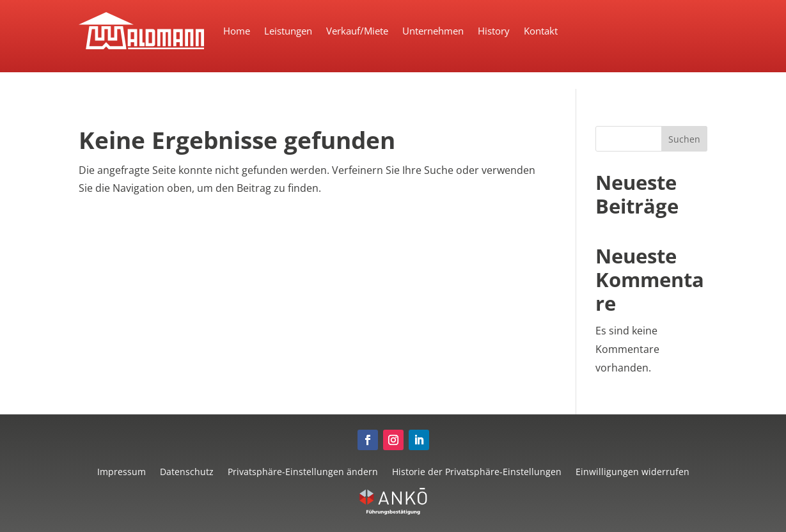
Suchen (684, 139)
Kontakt (541, 31)
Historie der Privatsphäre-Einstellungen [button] (477, 471)
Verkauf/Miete (357, 31)
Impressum (122, 471)
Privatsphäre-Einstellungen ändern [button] (303, 471)
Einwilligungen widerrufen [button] (633, 471)
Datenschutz (187, 471)
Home (237, 31)
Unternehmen (433, 31)
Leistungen (288, 31)
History (494, 31)
